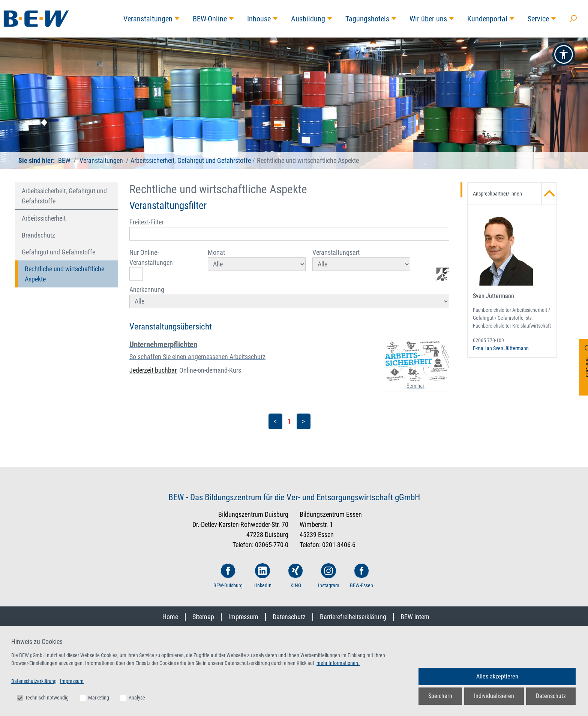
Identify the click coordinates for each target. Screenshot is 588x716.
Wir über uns (428, 19)
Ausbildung (308, 19)
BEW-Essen (361, 576)
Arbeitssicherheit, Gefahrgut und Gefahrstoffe (191, 160)
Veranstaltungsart (361, 260)
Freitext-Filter (289, 229)
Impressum (243, 617)
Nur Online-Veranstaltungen (151, 265)
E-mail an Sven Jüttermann (501, 348)
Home (170, 617)
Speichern (440, 696)
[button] (564, 54)
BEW (64, 160)
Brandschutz (38, 235)
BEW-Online (210, 19)
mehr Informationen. (338, 663)
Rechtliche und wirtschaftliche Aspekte (64, 274)
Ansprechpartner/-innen (515, 194)
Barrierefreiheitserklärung (353, 617)
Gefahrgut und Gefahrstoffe (58, 252)
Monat (257, 260)
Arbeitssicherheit (44, 218)
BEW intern (415, 617)
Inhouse (259, 19)
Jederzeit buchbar (153, 370)
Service (538, 19)
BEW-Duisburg (228, 576)
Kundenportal (487, 19)
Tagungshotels (367, 19)
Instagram (329, 576)
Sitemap (203, 617)
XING (295, 576)
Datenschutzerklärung (34, 681)
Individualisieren (494, 696)
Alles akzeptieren (497, 676)
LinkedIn (262, 576)
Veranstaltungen (148, 19)
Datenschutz (289, 617)
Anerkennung (289, 297)
